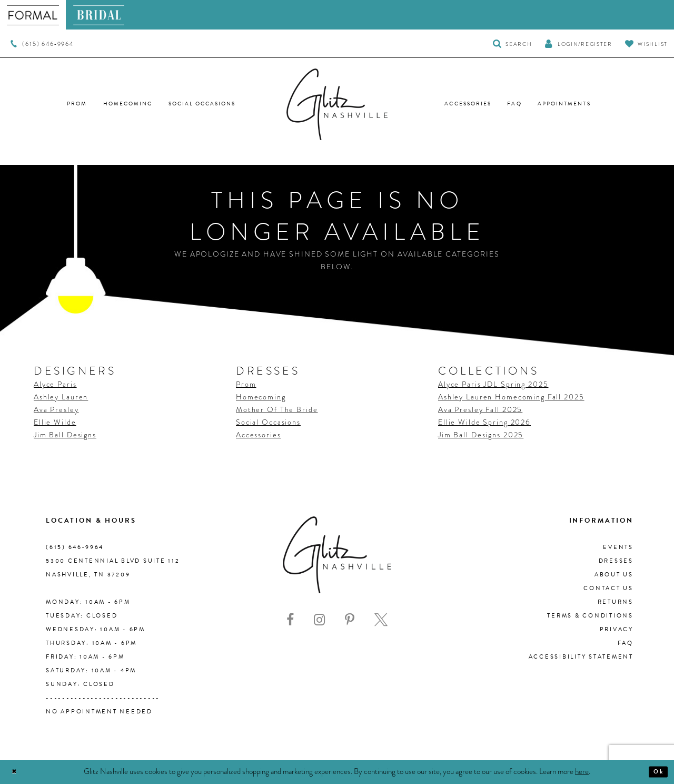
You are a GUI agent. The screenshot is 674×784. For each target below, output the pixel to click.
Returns (616, 602)
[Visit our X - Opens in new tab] (381, 620)
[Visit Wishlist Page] (646, 43)
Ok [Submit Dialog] (655, 772)
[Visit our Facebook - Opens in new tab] (290, 620)
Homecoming (261, 397)
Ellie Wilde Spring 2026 (484, 422)
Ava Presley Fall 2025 (480, 409)
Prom (246, 384)
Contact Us (608, 588)
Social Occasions (268, 422)
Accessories (259, 435)
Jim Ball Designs (65, 435)
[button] (578, 43)
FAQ (626, 643)
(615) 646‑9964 (75, 547)
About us (614, 575)
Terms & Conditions (590, 616)
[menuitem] (33, 15)
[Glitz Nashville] (337, 104)
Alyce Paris (55, 384)
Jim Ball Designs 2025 (481, 435)
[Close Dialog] (17, 772)
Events (618, 547)
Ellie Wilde (55, 422)
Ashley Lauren (61, 397)
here (582, 771)
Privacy (617, 629)
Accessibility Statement (581, 657)
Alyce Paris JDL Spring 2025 (493, 384)
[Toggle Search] (513, 43)
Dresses (616, 561)
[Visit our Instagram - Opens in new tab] (319, 620)
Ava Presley (56, 409)
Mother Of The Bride (277, 409)
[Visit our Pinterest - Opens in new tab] (350, 620)
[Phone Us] (42, 44)
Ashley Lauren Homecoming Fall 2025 (511, 397)
